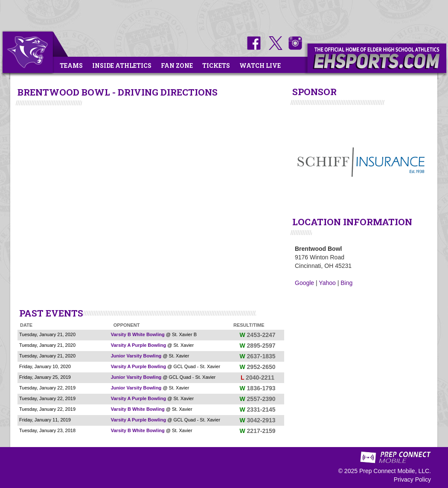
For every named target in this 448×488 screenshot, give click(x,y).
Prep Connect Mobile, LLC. (395, 471)
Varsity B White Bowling (138, 334)
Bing (346, 283)
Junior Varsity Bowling (136, 356)
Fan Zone (177, 65)
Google (304, 283)
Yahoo (327, 283)
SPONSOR (314, 92)
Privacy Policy (412, 479)
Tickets (216, 65)
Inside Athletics (122, 65)
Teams (71, 65)
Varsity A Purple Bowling (138, 345)
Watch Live (260, 65)
